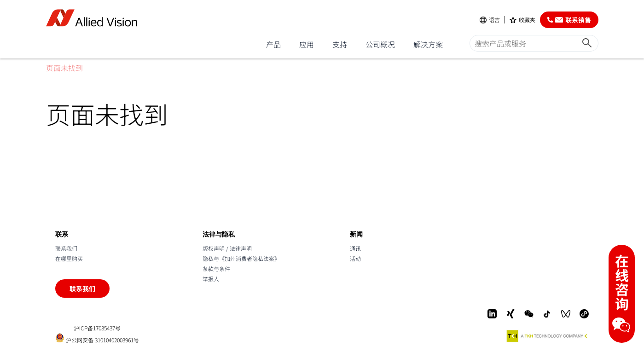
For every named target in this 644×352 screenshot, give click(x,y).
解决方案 (428, 44)
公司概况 (380, 44)
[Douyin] (547, 314)
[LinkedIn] (492, 314)
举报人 (211, 279)
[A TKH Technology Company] (547, 336)
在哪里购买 (69, 258)
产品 (273, 44)
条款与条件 (216, 268)
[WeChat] (529, 314)
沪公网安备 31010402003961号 (97, 338)
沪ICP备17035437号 (97, 328)
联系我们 (66, 248)
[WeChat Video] (566, 314)
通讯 (355, 248)
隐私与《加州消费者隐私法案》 (241, 258)
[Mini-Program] (584, 314)
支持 (340, 44)
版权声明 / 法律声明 (227, 248)
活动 (355, 258)
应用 (307, 44)
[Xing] (511, 314)
